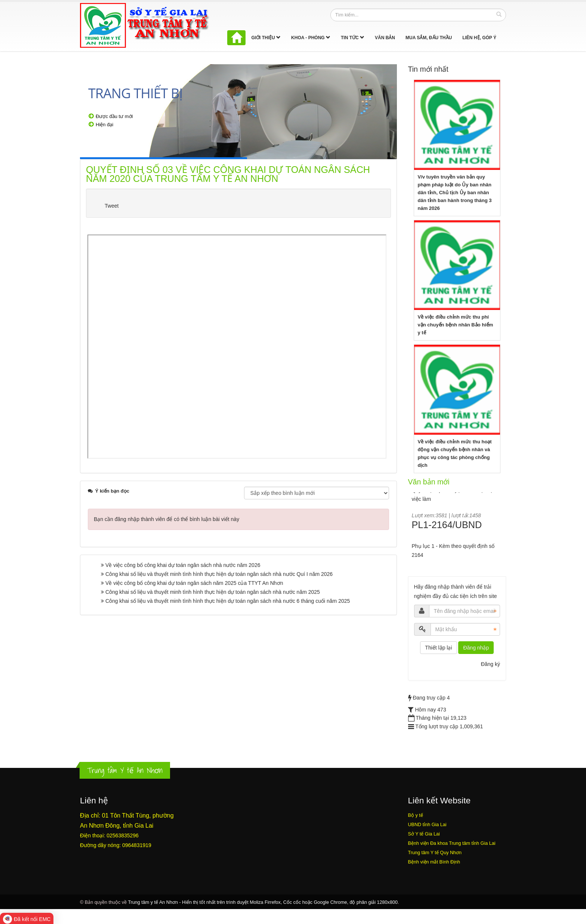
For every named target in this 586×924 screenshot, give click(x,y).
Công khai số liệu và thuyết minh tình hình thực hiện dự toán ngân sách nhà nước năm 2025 (213, 592)
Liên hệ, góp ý (479, 38)
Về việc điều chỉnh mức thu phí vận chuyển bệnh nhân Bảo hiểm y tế (456, 325)
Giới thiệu (266, 38)
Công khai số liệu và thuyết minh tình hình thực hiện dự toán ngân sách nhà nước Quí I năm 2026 (219, 574)
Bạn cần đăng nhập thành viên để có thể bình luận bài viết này (166, 519)
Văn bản (385, 38)
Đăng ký (491, 664)
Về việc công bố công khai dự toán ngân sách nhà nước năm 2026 (183, 565)
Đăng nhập (476, 648)
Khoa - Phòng (311, 38)
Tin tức (353, 38)
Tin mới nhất (428, 69)
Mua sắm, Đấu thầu (429, 38)
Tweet (112, 206)
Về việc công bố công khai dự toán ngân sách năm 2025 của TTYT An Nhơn (194, 583)
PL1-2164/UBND (447, 530)
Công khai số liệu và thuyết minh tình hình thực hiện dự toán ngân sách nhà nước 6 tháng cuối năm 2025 (228, 601)
